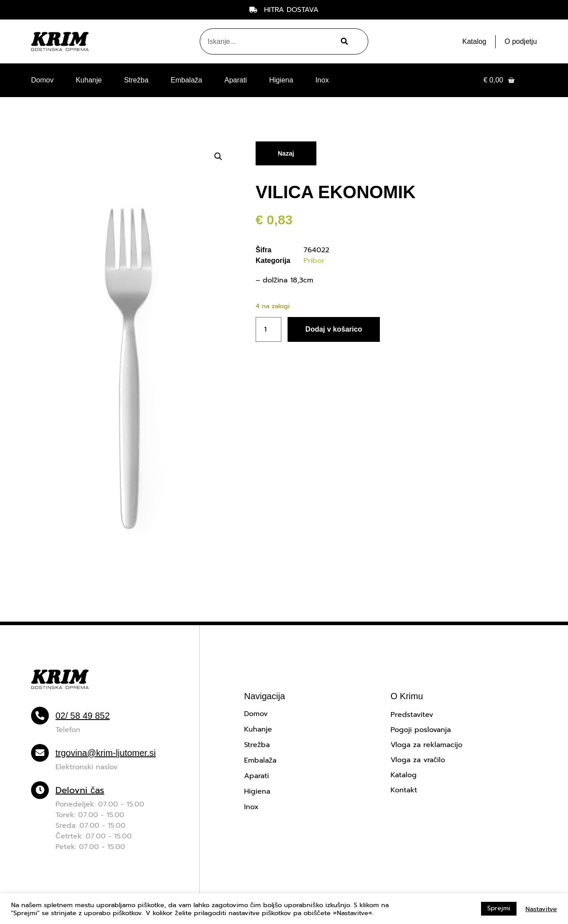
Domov (42, 80)
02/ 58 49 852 (83, 716)
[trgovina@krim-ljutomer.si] (40, 753)
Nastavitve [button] (541, 909)
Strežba (136, 80)
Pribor (314, 261)
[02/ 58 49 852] (40, 716)
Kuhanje (89, 80)
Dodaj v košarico (334, 329)
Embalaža (187, 80)
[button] (218, 157)
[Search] (343, 41)
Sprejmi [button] (499, 908)
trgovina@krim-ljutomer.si (106, 753)
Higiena (281, 80)
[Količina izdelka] (268, 329)
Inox (322, 80)
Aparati (236, 80)
